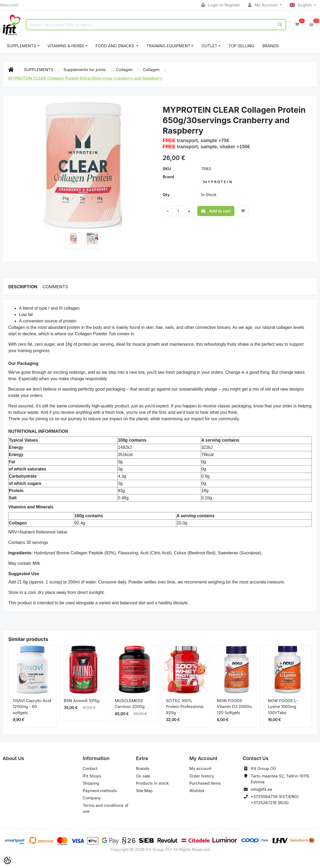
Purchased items (205, 783)
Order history (202, 776)
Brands (270, 46)
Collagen (125, 70)
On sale (143, 776)
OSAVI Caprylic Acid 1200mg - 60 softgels (32, 707)
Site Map (144, 791)
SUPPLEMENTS (21, 46)
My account (200, 768)
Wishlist (197, 791)
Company (92, 798)
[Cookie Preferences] (7, 861)
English (301, 5)
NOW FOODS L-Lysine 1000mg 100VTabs (283, 707)
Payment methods (100, 791)
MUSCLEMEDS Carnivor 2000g (130, 704)
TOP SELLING (241, 46)
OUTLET (209, 46)
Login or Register (221, 5)
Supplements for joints (85, 70)
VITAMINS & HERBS (66, 46)
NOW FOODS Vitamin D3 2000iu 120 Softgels (234, 707)
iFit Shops (92, 776)
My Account (263, 5)
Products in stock (152, 783)
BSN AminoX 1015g (82, 701)
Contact (90, 768)
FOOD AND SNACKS (115, 46)
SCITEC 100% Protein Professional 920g (185, 707)
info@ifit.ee (261, 789)
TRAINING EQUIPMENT (168, 46)
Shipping (91, 783)
